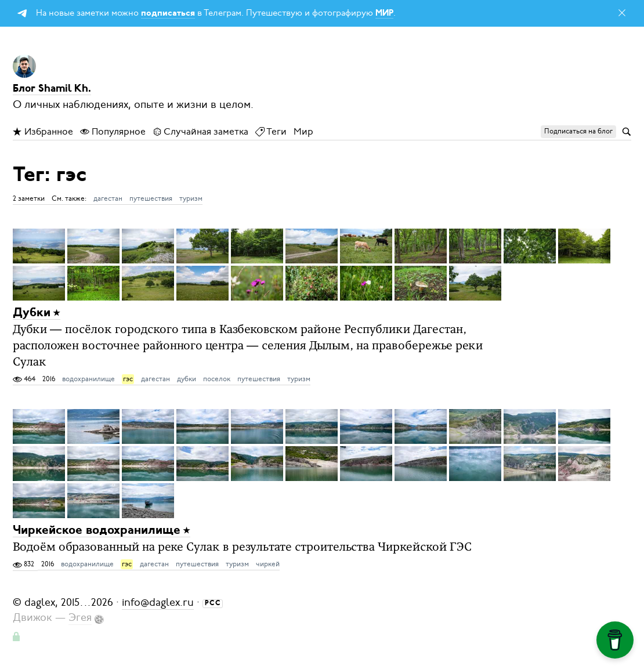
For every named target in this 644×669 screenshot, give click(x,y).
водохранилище (88, 379)
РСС (213, 603)
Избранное (43, 132)
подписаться (168, 14)
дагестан (108, 198)
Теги (271, 132)
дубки (187, 379)
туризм (191, 198)
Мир (303, 132)
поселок (217, 379)
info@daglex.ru (158, 602)
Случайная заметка (200, 132)
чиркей (268, 564)
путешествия (151, 198)
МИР (384, 14)
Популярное (113, 132)
